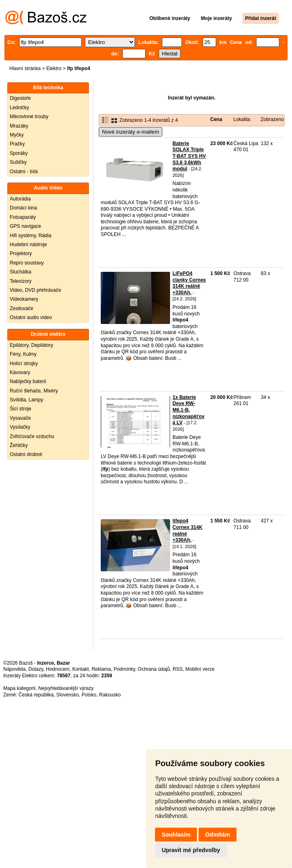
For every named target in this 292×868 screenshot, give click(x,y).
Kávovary (20, 372)
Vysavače (20, 418)
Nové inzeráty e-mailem (131, 132)
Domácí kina (23, 208)
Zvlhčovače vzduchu (32, 436)
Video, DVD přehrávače (35, 290)
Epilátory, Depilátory (32, 345)
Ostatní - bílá (24, 172)
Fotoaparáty (23, 217)
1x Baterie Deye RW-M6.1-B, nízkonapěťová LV (188, 410)
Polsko (89, 695)
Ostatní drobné (26, 454)
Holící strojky (24, 364)
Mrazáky (19, 126)
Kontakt (81, 669)
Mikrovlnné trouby (29, 117)
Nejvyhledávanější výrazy (66, 688)
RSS (178, 669)
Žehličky (19, 445)
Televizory (21, 281)
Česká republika (36, 695)
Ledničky (19, 108)
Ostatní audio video (31, 317)
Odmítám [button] (218, 835)
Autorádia (20, 199)
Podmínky (124, 669)
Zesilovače (21, 308)
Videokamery (24, 299)
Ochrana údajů (154, 669)
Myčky (17, 135)
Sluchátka (21, 272)
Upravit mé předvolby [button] (191, 850)
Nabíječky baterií (28, 381)
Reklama (101, 669)
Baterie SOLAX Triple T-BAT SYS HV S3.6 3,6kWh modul (189, 156)
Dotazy (35, 669)
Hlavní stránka (25, 68)
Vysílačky (20, 427)
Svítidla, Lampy (27, 400)
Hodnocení (58, 669)
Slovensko (67, 695)
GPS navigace (25, 226)
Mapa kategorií (19, 688)
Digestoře (20, 98)
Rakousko (110, 695)
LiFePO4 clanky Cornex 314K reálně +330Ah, (189, 283)
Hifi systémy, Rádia (31, 236)
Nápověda (14, 669)
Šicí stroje (21, 409)
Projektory (21, 253)
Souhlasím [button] (176, 835)
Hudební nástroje (28, 245)
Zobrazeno (272, 119)
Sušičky (18, 162)
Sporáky (19, 153)
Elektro (54, 68)
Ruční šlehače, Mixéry (34, 391)
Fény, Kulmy (23, 354)
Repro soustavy (27, 263)
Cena (216, 119)
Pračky (17, 144)
